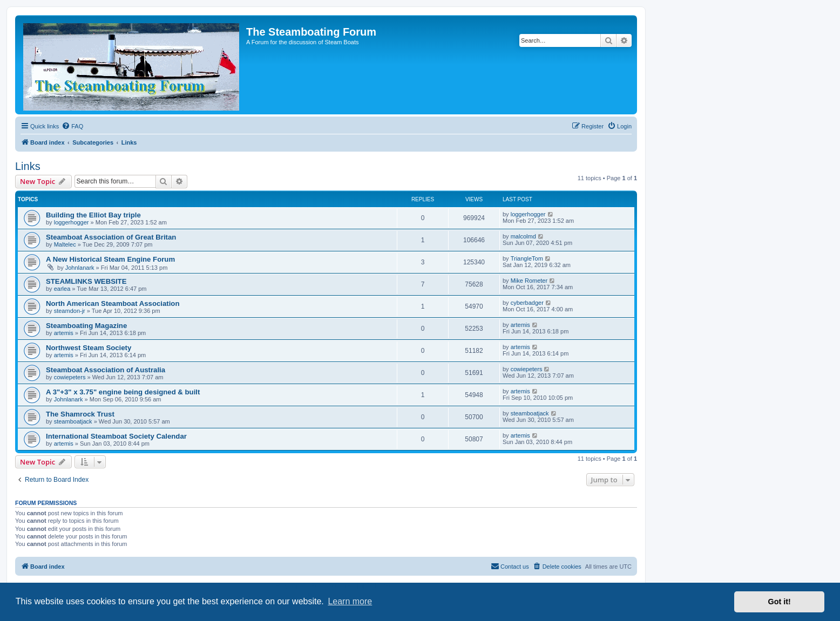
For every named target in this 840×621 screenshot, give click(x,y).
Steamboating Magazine (86, 326)
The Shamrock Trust (80, 414)
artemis (64, 333)
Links (28, 166)
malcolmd (523, 236)
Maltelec (65, 244)
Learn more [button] (350, 601)
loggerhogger (72, 222)
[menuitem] (72, 126)
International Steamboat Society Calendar (116, 436)
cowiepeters (70, 377)
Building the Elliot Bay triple (93, 215)
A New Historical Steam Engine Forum (110, 259)
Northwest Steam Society (89, 348)
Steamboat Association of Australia (106, 370)
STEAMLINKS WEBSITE (86, 281)
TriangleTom (527, 258)
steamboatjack (73, 421)
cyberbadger (527, 303)
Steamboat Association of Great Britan (111, 237)
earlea (62, 289)
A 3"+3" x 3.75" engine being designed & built (123, 392)
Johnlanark (80, 268)
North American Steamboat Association (113, 303)
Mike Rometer (529, 281)
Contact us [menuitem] (510, 566)
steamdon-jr (70, 311)
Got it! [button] (780, 602)
